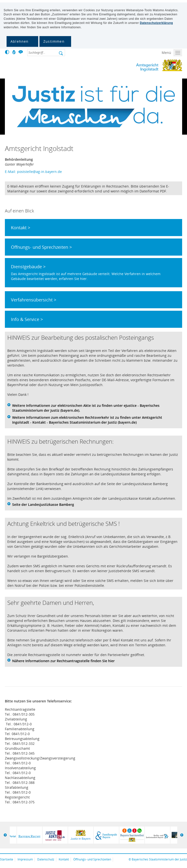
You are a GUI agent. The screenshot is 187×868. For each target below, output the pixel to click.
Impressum (25, 859)
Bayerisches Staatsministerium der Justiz (159, 859)
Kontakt (64, 859)
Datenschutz (46, 859)
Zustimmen (54, 41)
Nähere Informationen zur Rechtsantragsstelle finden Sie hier (63, 661)
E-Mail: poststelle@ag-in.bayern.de (33, 172)
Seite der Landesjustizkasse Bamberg (43, 504)
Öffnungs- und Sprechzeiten (92, 859)
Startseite (7, 859)
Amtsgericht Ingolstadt (140, 65)
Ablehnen (20, 41)
